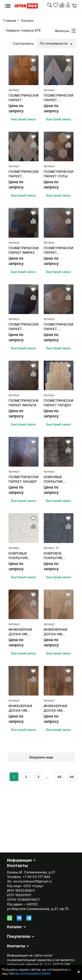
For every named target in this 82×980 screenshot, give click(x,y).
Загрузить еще (41, 757)
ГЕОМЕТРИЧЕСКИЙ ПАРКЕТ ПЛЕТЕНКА (24, 174)
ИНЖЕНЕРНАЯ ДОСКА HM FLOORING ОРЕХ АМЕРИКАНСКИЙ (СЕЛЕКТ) (23, 708)
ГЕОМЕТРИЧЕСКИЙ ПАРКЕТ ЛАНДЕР (24, 479)
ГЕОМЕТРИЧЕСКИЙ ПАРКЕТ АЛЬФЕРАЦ (24, 327)
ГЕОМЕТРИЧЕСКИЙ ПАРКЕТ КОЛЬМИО (59, 327)
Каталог (28, 21)
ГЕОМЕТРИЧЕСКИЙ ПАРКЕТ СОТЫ (59, 174)
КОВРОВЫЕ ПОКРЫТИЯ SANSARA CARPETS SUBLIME (18, 556)
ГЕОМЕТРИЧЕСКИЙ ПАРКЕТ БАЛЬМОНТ (59, 250)
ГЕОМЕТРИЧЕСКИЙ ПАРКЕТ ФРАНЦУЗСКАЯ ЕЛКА (59, 98)
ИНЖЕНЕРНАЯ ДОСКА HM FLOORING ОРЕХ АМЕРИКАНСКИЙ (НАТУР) (58, 708)
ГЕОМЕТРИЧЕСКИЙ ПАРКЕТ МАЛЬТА (24, 403)
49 (72, 777)
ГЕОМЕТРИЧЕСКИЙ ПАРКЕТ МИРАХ (24, 250)
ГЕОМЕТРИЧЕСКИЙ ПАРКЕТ (24, 98)
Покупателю (19, 936)
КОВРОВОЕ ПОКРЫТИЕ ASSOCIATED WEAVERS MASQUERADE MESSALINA (55, 556)
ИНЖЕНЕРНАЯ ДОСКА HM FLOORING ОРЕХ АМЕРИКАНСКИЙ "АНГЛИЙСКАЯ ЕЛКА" (23, 632)
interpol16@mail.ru (38, 881)
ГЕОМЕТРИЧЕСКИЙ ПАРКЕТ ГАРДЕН (59, 403)
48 (59, 777)
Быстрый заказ (24, 119)
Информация (19, 860)
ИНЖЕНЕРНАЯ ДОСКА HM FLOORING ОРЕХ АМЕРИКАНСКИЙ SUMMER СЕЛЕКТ (58, 632)
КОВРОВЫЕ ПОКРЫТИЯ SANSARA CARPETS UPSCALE (53, 479)
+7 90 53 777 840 (36, 877)
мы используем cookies (33, 974)
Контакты (16, 946)
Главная (10, 21)
